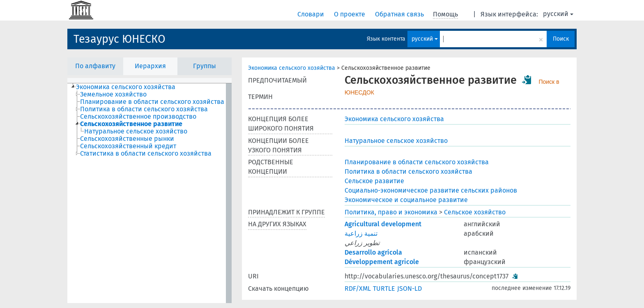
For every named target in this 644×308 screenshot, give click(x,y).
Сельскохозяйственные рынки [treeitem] (127, 139)
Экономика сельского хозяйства (292, 68)
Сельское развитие (374, 181)
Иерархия (150, 66)
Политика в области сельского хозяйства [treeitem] (144, 109)
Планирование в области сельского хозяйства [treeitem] (152, 102)
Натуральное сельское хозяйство (396, 141)
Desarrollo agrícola (373, 252)
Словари (312, 14)
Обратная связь (400, 14)
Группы (205, 66)
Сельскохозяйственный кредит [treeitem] (128, 146)
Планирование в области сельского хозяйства (417, 162)
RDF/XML (358, 288)
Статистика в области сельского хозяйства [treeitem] (146, 154)
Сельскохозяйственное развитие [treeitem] (131, 124)
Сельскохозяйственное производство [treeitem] (138, 117)
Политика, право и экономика (391, 212)
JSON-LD (409, 288)
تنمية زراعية (361, 233)
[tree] (149, 193)
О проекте (350, 14)
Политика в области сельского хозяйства (408, 171)
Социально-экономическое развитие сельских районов (431, 190)
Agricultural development (383, 224)
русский (558, 14)
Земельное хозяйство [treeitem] (113, 94)
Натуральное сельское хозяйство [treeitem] (136, 131)
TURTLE (384, 288)
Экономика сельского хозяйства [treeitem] (126, 87)
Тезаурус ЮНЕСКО (120, 39)
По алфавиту (95, 66)
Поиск (561, 39)
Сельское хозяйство (475, 212)
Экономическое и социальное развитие (406, 200)
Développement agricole (382, 262)
